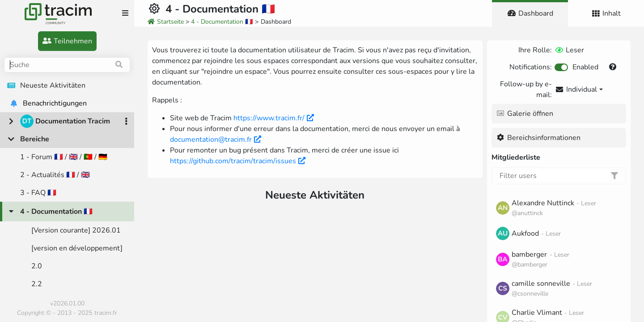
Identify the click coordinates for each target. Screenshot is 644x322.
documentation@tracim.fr (216, 140)
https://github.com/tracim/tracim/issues (238, 161)
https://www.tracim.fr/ (274, 118)
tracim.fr (106, 313)
